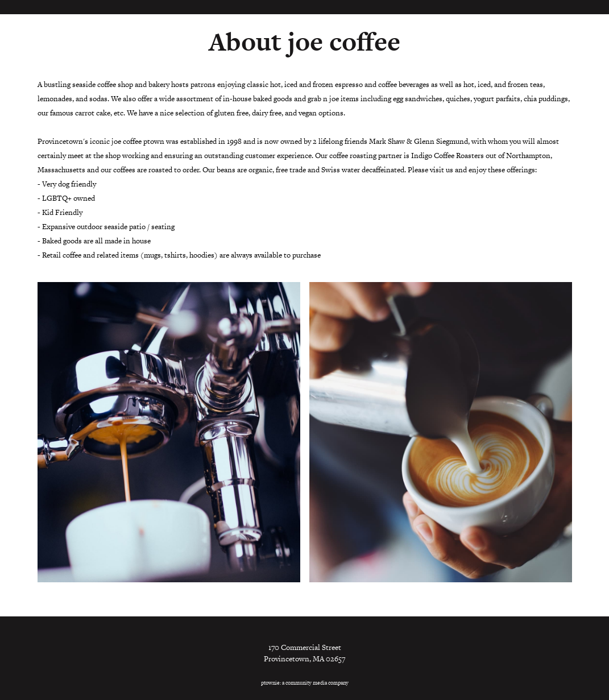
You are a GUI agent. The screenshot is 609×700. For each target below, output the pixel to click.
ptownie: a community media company (305, 683)
